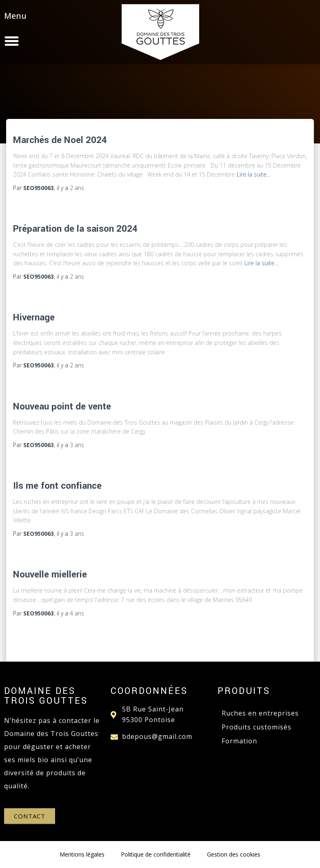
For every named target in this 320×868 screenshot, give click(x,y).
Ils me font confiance (57, 486)
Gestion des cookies (234, 854)
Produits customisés (257, 727)
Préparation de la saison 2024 (75, 229)
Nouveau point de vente (62, 407)
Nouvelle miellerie (50, 575)
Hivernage (34, 318)
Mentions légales (82, 854)
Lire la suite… (254, 174)
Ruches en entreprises (260, 713)
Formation (239, 741)
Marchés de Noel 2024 (60, 140)
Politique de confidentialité (156, 854)
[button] (56, 40)
